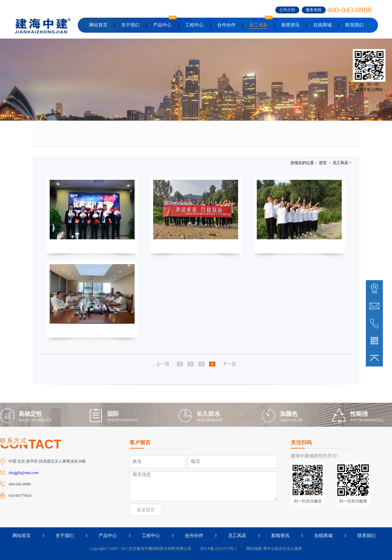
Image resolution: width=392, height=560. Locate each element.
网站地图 (253, 549)
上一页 (163, 364)
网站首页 (98, 25)
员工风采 (340, 163)
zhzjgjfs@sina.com (24, 473)
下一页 (229, 364)
